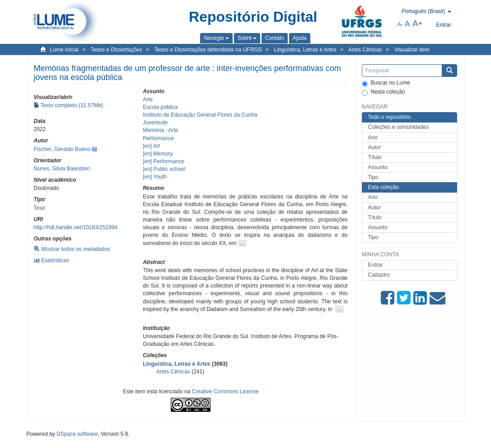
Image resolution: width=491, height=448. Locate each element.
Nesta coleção (383, 92)
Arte (148, 99)
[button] (216, 38)
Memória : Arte (160, 130)
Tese (40, 208)
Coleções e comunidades (399, 127)
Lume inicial (64, 50)
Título (375, 157)
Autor (375, 147)
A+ (418, 24)
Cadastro (379, 275)
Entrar (376, 265)
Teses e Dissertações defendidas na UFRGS (208, 50)
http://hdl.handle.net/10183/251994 (76, 227)
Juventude (155, 123)
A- (400, 24)
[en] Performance (164, 161)
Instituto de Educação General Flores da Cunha (200, 115)
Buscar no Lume (386, 83)
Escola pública (160, 107)
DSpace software (77, 434)
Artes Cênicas (365, 50)
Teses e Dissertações (117, 50)
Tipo (373, 177)
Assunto (378, 167)
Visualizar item (412, 50)
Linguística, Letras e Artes (305, 50)
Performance (158, 138)
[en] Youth (155, 177)
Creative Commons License (225, 391)
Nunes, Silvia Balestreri (62, 169)
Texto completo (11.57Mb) (69, 105)
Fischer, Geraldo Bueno (62, 149)
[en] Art (151, 146)
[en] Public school (164, 169)
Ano (373, 137)
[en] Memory (158, 154)
